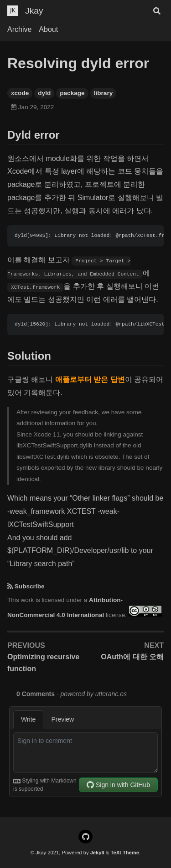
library (104, 93)
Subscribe (30, 586)
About (48, 29)
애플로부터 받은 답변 (90, 379)
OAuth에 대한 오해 (132, 657)
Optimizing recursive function (43, 663)
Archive (19, 29)
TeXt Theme (125, 853)
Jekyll (97, 853)
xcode (20, 93)
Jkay (34, 11)
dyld (44, 93)
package (72, 93)
